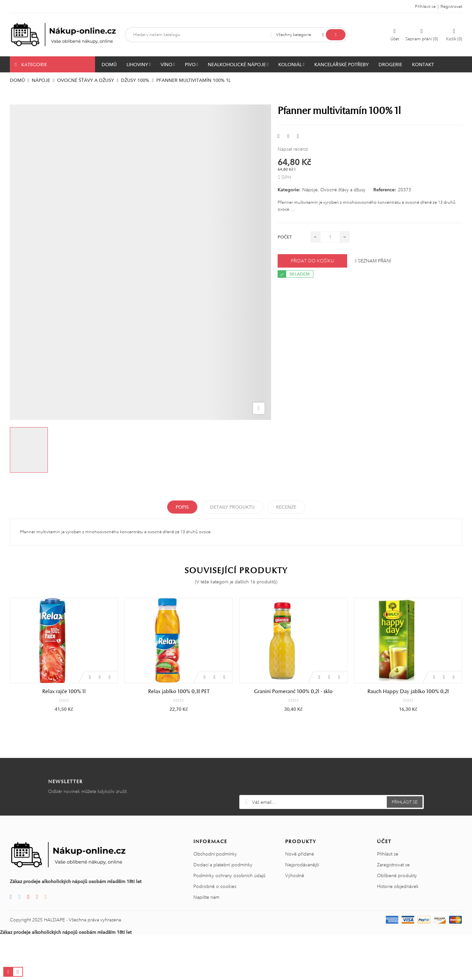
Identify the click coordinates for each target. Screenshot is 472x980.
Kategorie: (289, 190)
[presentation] (332, 824)
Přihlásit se (388, 899)
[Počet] (330, 237)
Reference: (385, 190)
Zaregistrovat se (393, 910)
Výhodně (295, 920)
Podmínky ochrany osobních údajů (229, 920)
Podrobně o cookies (215, 931)
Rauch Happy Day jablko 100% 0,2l (408, 691)
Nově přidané (300, 899)
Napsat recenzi (293, 149)
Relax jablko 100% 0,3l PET (179, 691)
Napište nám (206, 942)
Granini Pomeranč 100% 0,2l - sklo (293, 691)
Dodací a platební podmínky (223, 910)
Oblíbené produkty (397, 920)
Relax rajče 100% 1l (64, 691)
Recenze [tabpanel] (286, 507)
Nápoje (310, 190)
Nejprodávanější (302, 910)
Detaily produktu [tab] (232, 507)
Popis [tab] (182, 507)
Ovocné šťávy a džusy (343, 190)
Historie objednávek (398, 931)
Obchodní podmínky (215, 899)
